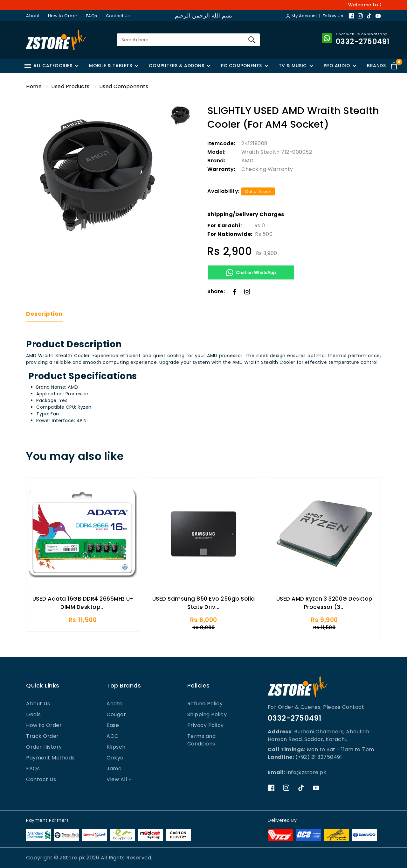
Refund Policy (205, 704)
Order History (44, 747)
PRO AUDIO (337, 66)
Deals (34, 714)
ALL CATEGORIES (48, 66)
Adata (115, 704)
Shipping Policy (207, 714)
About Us (38, 704)
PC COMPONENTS (241, 66)
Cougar (116, 714)
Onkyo (115, 758)
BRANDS (376, 66)
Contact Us (118, 16)
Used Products (70, 86)
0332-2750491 (295, 718)
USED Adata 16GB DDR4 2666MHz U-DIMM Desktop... (83, 605)
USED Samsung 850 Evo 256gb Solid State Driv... (204, 605)
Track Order (42, 736)
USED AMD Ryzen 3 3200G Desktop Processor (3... (324, 605)
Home (34, 86)
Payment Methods (50, 758)
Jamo (114, 769)
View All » (119, 779)
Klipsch (116, 747)
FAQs (92, 16)
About (33, 16)
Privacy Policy (206, 725)
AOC (113, 736)
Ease (113, 725)
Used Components (124, 86)
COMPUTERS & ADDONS (176, 66)
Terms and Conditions (202, 740)
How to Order (63, 16)
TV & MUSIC (293, 66)
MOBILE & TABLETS (110, 66)
